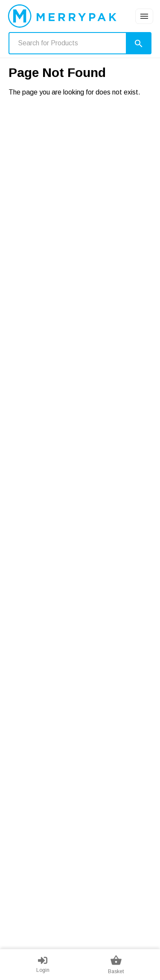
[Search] (139, 43)
